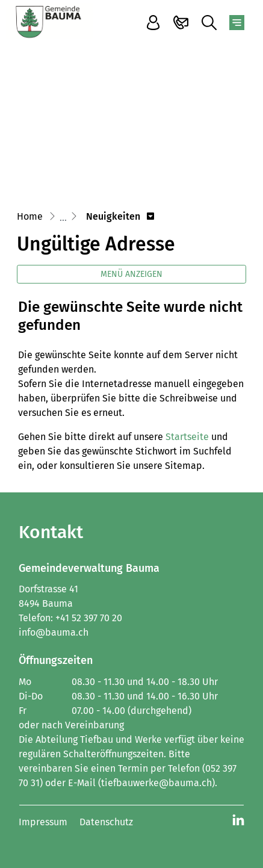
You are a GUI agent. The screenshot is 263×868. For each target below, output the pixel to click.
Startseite (187, 437)
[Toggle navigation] (237, 23)
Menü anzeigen (131, 274)
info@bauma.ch (54, 632)
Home (30, 216)
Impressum (43, 822)
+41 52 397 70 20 (89, 618)
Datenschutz (106, 822)
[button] (120, 216)
